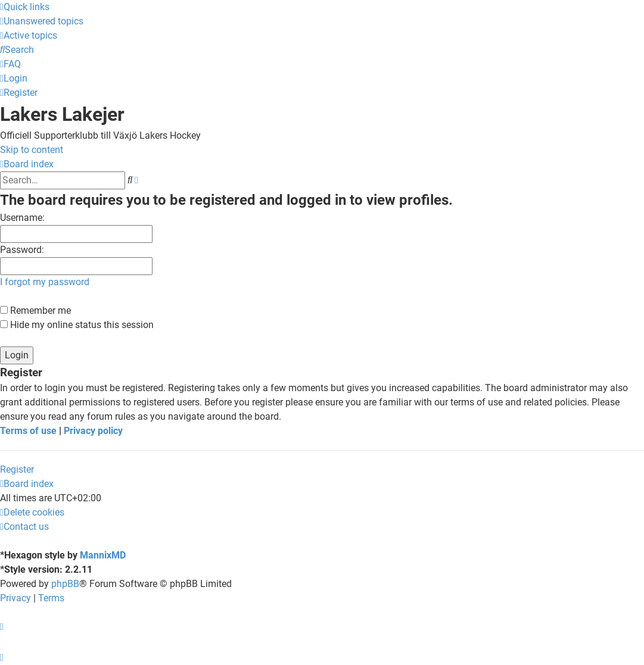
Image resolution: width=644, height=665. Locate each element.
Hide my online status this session (77, 325)
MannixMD (103, 555)
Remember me (35, 310)
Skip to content (32, 150)
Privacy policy (93, 431)
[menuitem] (42, 21)
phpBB (65, 584)
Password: (22, 250)
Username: (22, 218)
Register (17, 469)
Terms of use (28, 431)
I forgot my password (45, 282)
